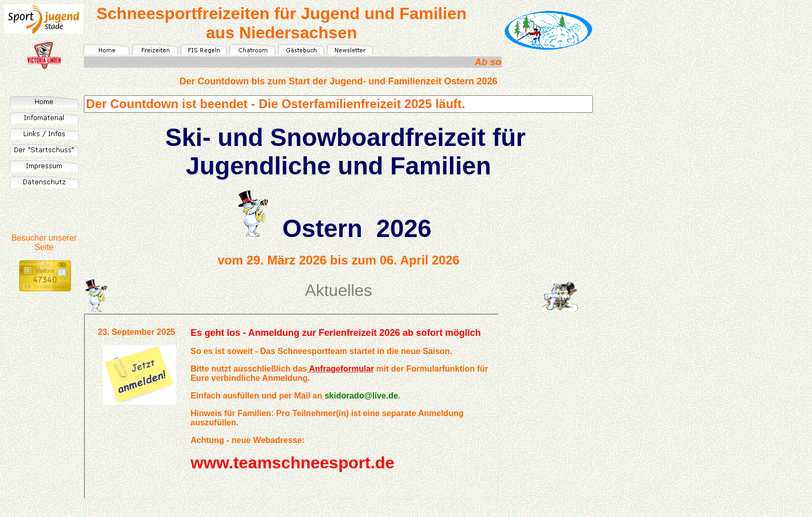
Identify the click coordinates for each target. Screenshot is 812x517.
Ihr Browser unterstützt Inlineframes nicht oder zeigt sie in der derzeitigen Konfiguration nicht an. (291, 406)
